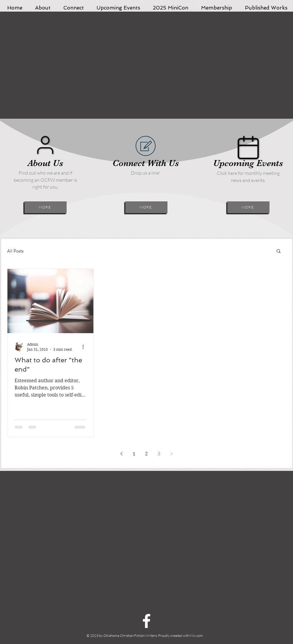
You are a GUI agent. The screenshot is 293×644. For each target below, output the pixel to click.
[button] (279, 252)
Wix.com (196, 636)
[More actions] (85, 347)
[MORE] (46, 207)
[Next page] (172, 454)
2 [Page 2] (146, 454)
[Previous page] (122, 454)
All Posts (15, 251)
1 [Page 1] (134, 454)
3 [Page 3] (159, 454)
